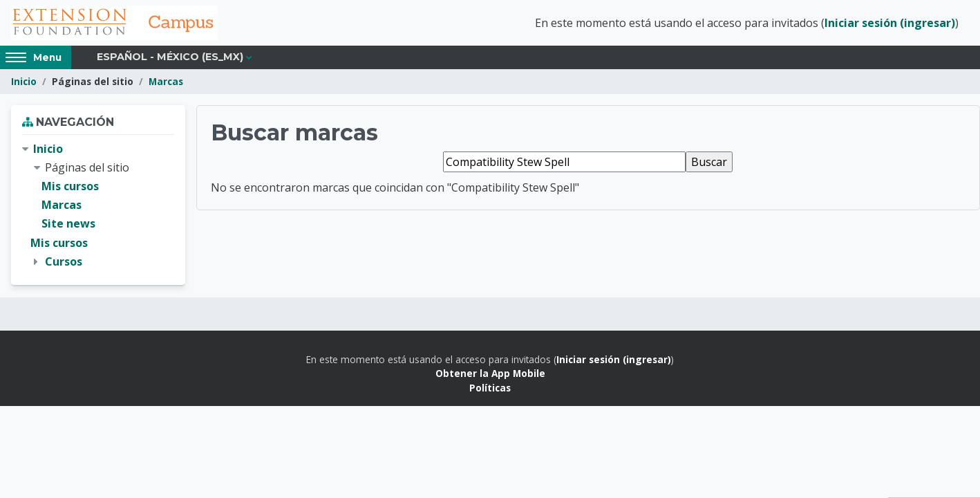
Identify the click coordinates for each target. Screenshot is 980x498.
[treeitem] (98, 205)
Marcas (166, 81)
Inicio (24, 81)
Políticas (490, 388)
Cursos (64, 261)
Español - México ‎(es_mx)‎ (170, 57)
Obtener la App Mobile (490, 373)
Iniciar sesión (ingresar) (890, 23)
